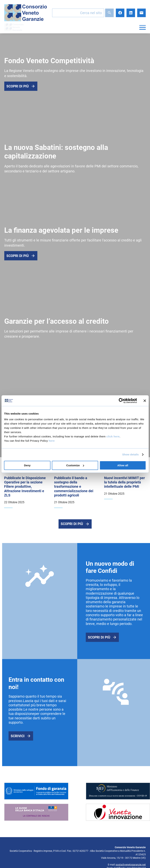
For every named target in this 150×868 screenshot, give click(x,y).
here (52, 441)
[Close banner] (145, 401)
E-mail (141, 13)
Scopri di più (18, 86)
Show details (131, 454)
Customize (75, 465)
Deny (27, 465)
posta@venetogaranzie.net (131, 865)
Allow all (123, 465)
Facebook (120, 13)
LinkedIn (131, 13)
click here (113, 436)
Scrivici (18, 736)
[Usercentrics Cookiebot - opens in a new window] (121, 401)
